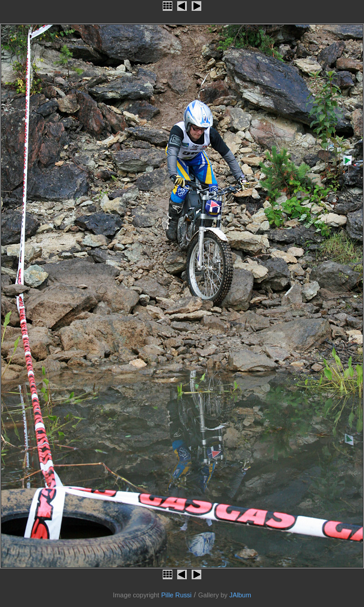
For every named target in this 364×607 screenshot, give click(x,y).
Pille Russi (176, 595)
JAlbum (240, 595)
